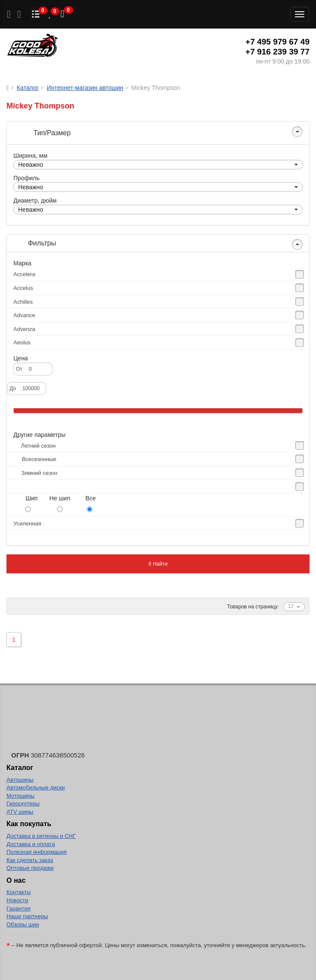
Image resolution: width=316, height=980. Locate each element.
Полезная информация (36, 852)
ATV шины (20, 812)
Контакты (19, 892)
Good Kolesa (32, 46)
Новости (17, 900)
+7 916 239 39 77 (278, 52)
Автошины (20, 780)
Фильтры (35, 243)
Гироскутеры (23, 803)
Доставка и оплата (31, 844)
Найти (158, 564)
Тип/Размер (42, 133)
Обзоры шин (23, 924)
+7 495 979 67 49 (278, 42)
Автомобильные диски (36, 787)
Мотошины (21, 796)
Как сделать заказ (30, 860)
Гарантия (18, 908)
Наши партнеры (27, 916)
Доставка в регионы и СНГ (41, 836)
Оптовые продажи (30, 868)
